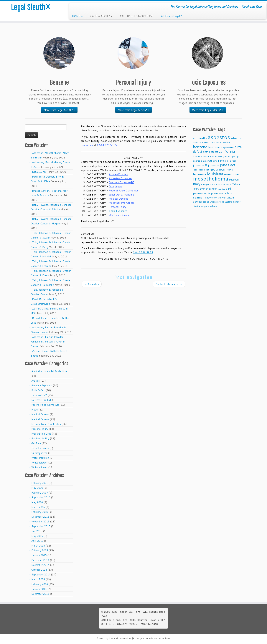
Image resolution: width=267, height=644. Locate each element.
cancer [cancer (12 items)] (197, 156)
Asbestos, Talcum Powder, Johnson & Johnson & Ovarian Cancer (48, 342)
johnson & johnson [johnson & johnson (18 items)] (206, 165)
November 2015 (40, 522)
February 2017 (40, 493)
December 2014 (40, 560)
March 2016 (38, 507)
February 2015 (40, 550)
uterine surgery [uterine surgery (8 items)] (201, 206)
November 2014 (40, 565)
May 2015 (37, 536)
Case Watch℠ (39, 395)
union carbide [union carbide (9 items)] (217, 202)
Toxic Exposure (40, 448)
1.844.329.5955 (107, 145)
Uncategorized (39, 453)
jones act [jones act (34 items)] (228, 165)
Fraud (34, 410)
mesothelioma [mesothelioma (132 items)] (211, 178)
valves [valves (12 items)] (213, 206)
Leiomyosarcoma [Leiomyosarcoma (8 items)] (224, 170)
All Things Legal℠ (171, 16)
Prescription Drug (41, 434)
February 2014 (40, 584)
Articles (36, 381)
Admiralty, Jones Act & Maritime (49, 371)
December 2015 (40, 517)
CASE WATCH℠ (101, 16)
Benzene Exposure (42, 385)
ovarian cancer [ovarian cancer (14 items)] (208, 189)
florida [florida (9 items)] (214, 157)
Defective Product (41, 400)
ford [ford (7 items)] (220, 157)
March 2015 (38, 546)
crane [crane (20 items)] (205, 156)
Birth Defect (38, 390)
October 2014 (39, 570)
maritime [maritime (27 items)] (231, 174)
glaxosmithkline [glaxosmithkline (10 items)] (209, 161)
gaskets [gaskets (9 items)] (227, 157)
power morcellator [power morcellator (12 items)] (222, 193)
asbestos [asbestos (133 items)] (219, 137)
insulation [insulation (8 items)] (231, 161)
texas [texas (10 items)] (206, 202)
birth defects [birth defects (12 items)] (211, 152)
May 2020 (37, 488)
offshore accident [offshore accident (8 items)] (220, 184)
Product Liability (40, 438)
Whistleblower (39, 463)
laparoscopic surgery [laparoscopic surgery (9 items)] (204, 170)
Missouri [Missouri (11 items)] (234, 179)
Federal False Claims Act (45, 405)
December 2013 (40, 594)
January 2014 (39, 589)
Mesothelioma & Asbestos (46, 424)
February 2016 (40, 512)
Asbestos (92, 284)
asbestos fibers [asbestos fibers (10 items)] (207, 142)
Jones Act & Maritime (121, 195)
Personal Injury (40, 429)
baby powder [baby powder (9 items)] (223, 142)
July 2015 (37, 531)
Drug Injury (115, 186)
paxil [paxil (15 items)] (229, 188)
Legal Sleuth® (31, 7)
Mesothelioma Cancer (122, 203)
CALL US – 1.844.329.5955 (137, 16)
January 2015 (39, 555)
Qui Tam (36, 443)
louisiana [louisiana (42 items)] (215, 174)
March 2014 (38, 579)
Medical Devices (40, 414)
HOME (77, 16)
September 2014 (41, 575)
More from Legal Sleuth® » (59, 110)
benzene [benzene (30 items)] (200, 147)
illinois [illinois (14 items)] (222, 161)
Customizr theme (162, 638)
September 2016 (41, 497)
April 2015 (37, 541)
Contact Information (169, 284)
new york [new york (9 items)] (206, 184)
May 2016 (37, 502)
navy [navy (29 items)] (197, 184)
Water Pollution (40, 458)
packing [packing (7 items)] (221, 189)
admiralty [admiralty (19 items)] (200, 138)
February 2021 (40, 483)
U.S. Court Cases (119, 215)
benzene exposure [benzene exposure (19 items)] (221, 147)
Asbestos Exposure (120, 178)
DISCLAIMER (40, 172)
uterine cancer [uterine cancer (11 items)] (233, 202)
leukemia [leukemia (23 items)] (200, 174)
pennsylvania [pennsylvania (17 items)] (202, 193)
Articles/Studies (118, 174)
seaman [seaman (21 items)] (199, 197)
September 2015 (41, 526)
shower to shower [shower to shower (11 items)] (216, 197)
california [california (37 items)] (227, 151)
